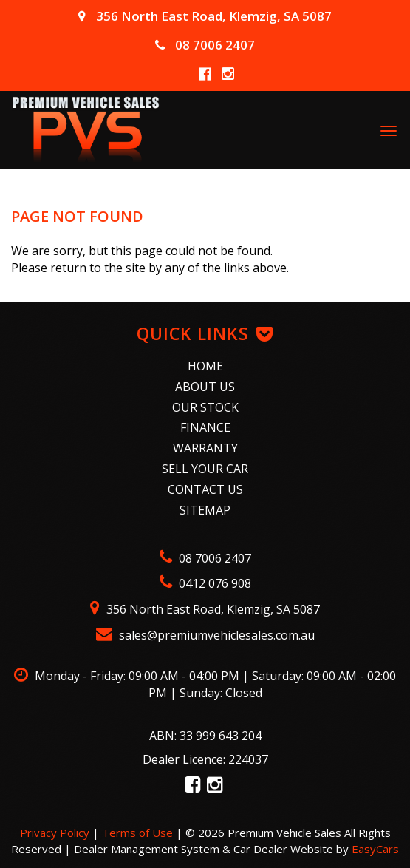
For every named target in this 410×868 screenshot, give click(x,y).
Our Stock (205, 407)
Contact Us (205, 489)
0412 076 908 (205, 583)
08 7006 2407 (205, 45)
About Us (205, 387)
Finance (205, 427)
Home (205, 366)
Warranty (205, 448)
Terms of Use (139, 833)
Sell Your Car (205, 469)
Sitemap (205, 510)
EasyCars (375, 849)
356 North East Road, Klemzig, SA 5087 (205, 16)
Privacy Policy (56, 833)
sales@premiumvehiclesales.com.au (205, 635)
